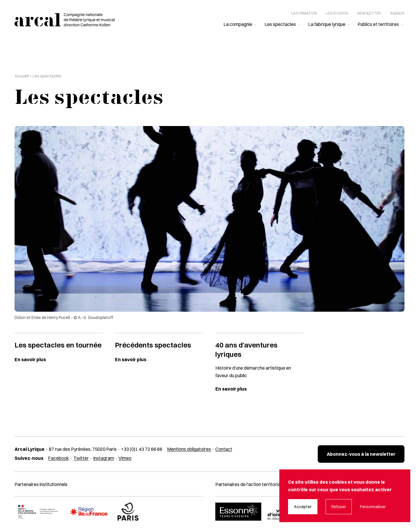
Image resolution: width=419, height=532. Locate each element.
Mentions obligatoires (189, 449)
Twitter (81, 458)
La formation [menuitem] (304, 13)
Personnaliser (373, 507)
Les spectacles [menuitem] (280, 24)
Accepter (303, 507)
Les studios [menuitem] (337, 13)
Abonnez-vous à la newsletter (361, 454)
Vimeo (125, 458)
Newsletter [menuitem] (369, 13)
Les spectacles (47, 76)
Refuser (339, 507)
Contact (224, 449)
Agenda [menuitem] (397, 13)
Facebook (58, 458)
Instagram (104, 458)
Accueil (22, 76)
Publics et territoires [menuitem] (378, 24)
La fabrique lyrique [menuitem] (327, 24)
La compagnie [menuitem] (238, 24)
